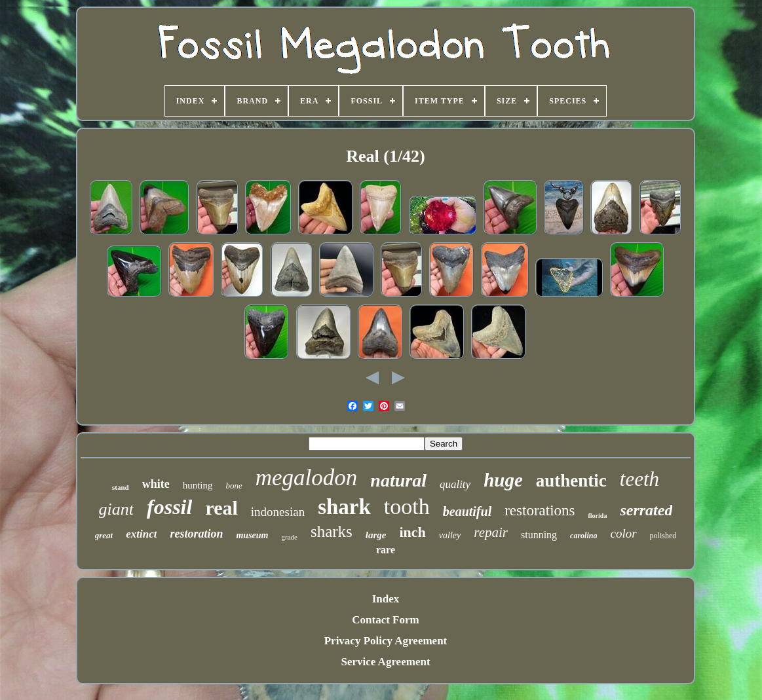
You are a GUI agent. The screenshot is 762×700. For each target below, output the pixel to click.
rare (386, 550)
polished (663, 536)
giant (116, 509)
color (623, 533)
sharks (332, 531)
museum (252, 535)
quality (455, 484)
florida (598, 516)
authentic (571, 481)
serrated (646, 510)
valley (450, 535)
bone (234, 486)
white (156, 484)
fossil (169, 507)
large (376, 535)
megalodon (307, 478)
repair (491, 532)
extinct (141, 534)
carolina (583, 536)
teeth (639, 479)
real (221, 508)
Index (386, 599)
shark (344, 507)
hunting (198, 485)
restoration (196, 534)
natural (398, 480)
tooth (407, 507)
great (104, 535)
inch (412, 532)
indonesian (278, 512)
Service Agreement (385, 662)
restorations (540, 510)
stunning (539, 535)
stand (121, 487)
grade (289, 537)
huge (503, 480)
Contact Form (385, 620)
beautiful (467, 511)
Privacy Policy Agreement (386, 641)
